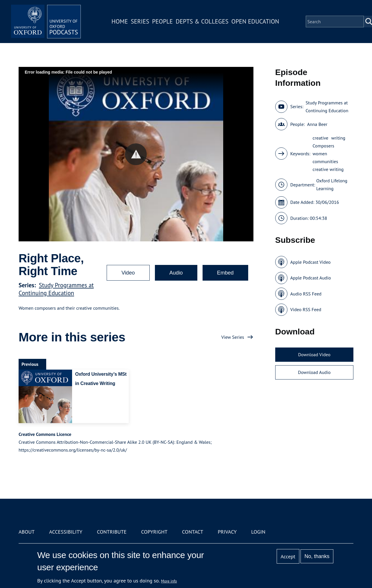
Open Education (255, 21)
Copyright (154, 532)
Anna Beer (317, 124)
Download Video (314, 354)
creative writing (328, 169)
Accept (288, 556)
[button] (136, 154)
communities (325, 161)
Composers (323, 146)
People (162, 21)
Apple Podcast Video (311, 262)
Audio (176, 273)
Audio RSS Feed (306, 294)
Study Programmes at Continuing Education (56, 289)
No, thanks (317, 556)
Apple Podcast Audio (311, 278)
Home (120, 21)
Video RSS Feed (306, 309)
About (27, 532)
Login (258, 532)
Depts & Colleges (202, 21)
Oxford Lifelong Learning (332, 185)
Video (128, 273)
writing (338, 138)
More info (169, 581)
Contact (193, 532)
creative (321, 138)
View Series (233, 337)
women (320, 154)
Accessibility (66, 532)
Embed (225, 273)
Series (140, 21)
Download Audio (314, 372)
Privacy (227, 532)
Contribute (112, 532)
